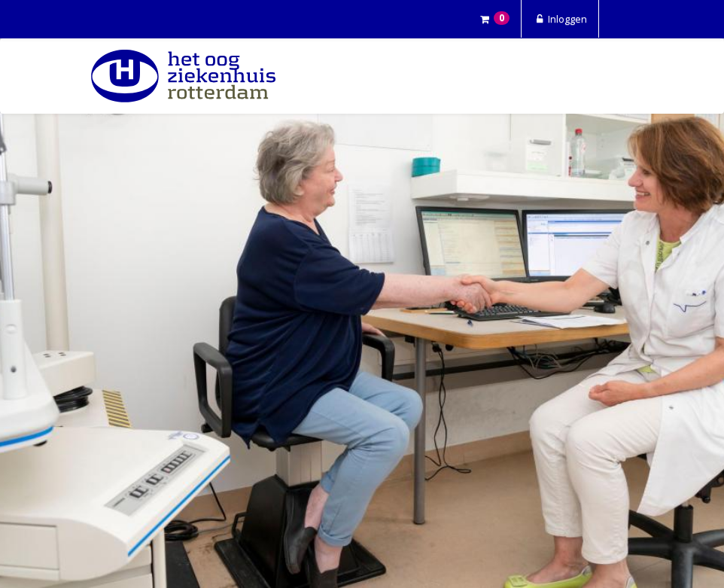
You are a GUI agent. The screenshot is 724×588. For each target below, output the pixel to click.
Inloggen (560, 19)
